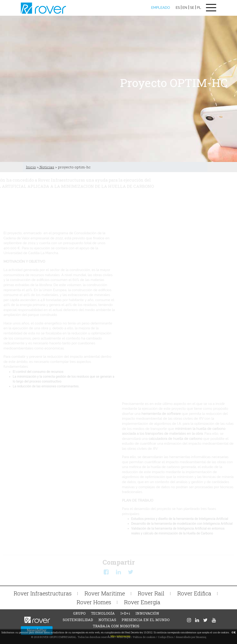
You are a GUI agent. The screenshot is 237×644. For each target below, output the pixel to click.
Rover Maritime (105, 593)
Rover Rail (151, 593)
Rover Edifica (194, 593)
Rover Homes (94, 602)
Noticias (46, 167)
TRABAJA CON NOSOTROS (116, 626)
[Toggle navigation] (211, 8)
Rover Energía (142, 602)
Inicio (31, 167)
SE (192, 8)
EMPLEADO (161, 8)
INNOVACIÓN (147, 613)
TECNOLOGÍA (103, 613)
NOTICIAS (107, 620)
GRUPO (79, 613)
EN (185, 8)
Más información (120, 636)
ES (178, 8)
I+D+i (125, 613)
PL (199, 8)
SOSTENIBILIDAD (78, 620)
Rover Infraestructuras (43, 593)
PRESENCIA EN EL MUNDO (146, 620)
